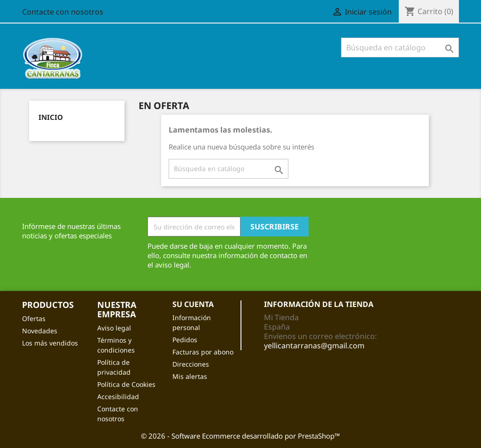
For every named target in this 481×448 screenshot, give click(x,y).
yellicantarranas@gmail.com (314, 346)
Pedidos (185, 340)
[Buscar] (400, 47)
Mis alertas (190, 376)
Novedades (40, 331)
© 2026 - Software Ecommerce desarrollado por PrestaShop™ (240, 436)
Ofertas (34, 318)
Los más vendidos (50, 343)
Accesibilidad (118, 397)
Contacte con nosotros (63, 12)
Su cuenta (193, 304)
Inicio (51, 117)
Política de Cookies (126, 384)
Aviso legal (114, 328)
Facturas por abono (203, 352)
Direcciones (191, 364)
